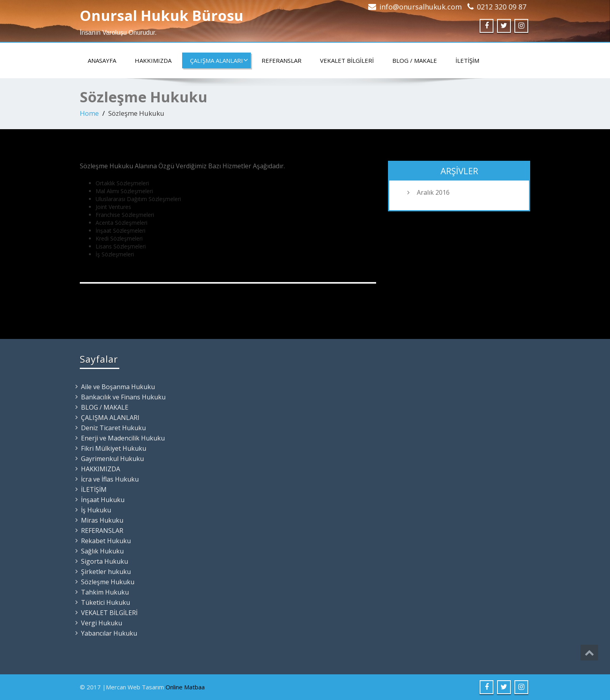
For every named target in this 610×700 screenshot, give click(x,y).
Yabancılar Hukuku (109, 633)
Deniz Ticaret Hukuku (113, 428)
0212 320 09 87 (502, 7)
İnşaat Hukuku (103, 500)
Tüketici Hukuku (105, 602)
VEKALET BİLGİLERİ (347, 60)
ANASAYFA (102, 60)
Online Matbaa (185, 687)
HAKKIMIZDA (153, 60)
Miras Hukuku (102, 520)
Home (89, 113)
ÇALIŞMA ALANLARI (219, 60)
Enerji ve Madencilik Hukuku (123, 438)
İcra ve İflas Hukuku (110, 479)
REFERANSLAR (281, 60)
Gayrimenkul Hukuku (112, 459)
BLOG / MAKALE (415, 60)
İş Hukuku (96, 510)
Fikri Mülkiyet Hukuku (114, 448)
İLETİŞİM (467, 60)
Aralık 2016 (433, 192)
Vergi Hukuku (102, 623)
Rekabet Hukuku (106, 541)
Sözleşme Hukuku (108, 582)
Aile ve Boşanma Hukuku (118, 387)
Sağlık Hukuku (102, 551)
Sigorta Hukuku (104, 561)
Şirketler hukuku (106, 572)
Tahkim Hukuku (105, 592)
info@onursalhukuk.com (421, 7)
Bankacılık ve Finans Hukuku (123, 397)
